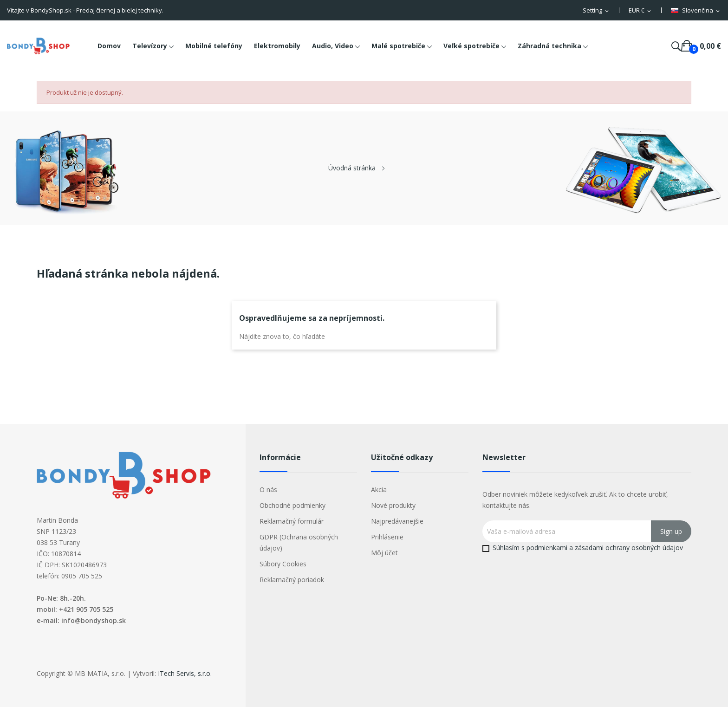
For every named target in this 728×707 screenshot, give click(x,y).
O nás (268, 490)
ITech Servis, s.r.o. (185, 673)
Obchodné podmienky (292, 505)
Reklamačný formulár (292, 521)
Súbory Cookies (283, 564)
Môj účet (384, 553)
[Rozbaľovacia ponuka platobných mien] (640, 11)
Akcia (379, 490)
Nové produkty (393, 505)
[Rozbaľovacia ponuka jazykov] (696, 11)
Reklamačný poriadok (292, 580)
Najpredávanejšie (397, 521)
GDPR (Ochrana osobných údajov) (299, 542)
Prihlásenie (387, 537)
